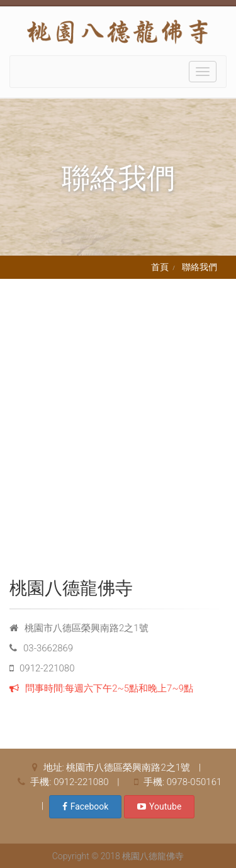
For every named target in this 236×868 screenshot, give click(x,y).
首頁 (160, 267)
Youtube (159, 806)
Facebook (86, 806)
